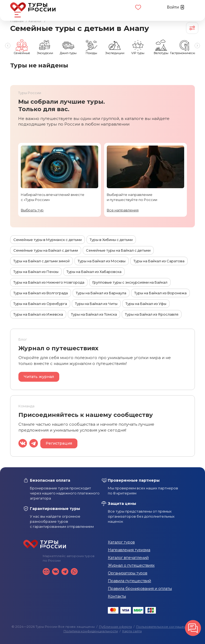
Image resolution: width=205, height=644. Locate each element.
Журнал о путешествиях (131, 565)
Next (198, 46)
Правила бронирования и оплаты (140, 589)
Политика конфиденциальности (91, 631)
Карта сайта (132, 631)
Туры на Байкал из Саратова (159, 261)
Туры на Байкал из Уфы (146, 304)
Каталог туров (121, 542)
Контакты (117, 596)
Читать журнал (39, 377)
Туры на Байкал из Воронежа (160, 293)
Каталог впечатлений (128, 558)
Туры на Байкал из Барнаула (101, 293)
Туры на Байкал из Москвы (102, 261)
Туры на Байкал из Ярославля (152, 314)
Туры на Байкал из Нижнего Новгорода (49, 282)
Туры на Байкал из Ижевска (38, 314)
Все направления (123, 210)
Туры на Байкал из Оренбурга (40, 304)
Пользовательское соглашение (163, 627)
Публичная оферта (115, 627)
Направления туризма (129, 550)
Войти (176, 7)
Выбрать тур (32, 210)
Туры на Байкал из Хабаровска (94, 272)
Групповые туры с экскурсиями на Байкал (130, 282)
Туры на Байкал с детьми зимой (42, 261)
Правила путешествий (129, 581)
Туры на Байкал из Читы (96, 304)
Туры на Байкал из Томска (94, 314)
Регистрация (59, 443)
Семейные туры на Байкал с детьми (46, 250)
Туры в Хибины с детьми (111, 240)
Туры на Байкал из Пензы (36, 272)
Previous (7, 46)
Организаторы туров (128, 573)
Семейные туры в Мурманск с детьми (48, 240)
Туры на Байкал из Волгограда (41, 293)
